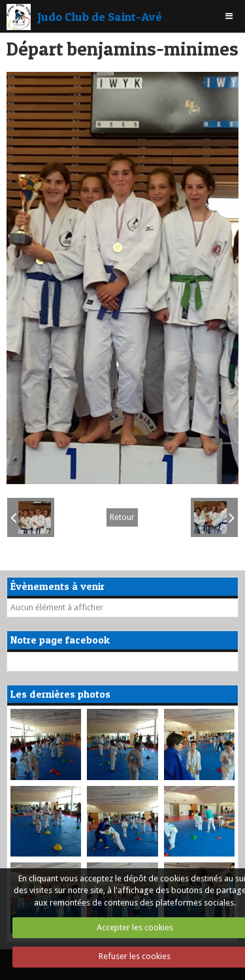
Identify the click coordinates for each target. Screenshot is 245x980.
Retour (122, 517)
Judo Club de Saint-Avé (100, 16)
